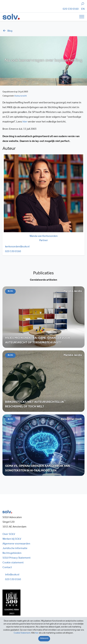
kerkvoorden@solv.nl (17, 247)
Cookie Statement (22, 633)
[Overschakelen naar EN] (83, 9)
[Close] (44, 639)
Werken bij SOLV (12, 539)
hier (25, 122)
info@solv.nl (12, 575)
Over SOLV (9, 534)
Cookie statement (13, 563)
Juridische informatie (15, 549)
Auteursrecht (21, 96)
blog (7, 31)
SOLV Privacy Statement (17, 558)
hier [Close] (37, 633)
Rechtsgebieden (12, 553)
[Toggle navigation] (81, 17)
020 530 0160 (71, 9)
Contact (7, 568)
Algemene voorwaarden (16, 544)
